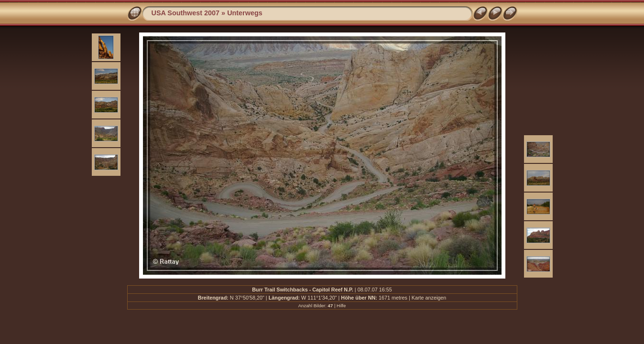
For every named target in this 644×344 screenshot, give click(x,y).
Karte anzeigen (429, 298)
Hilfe (341, 306)
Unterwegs (245, 13)
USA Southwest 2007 (186, 13)
